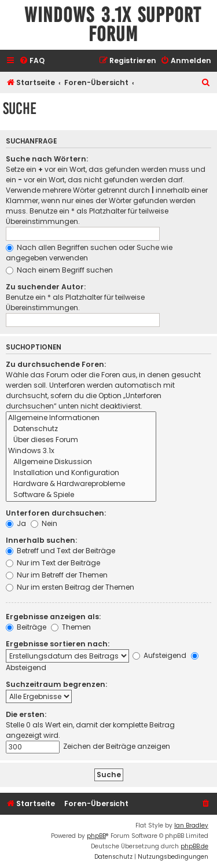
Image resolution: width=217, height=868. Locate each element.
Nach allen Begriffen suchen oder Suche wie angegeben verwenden (89, 253)
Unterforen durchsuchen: (56, 513)
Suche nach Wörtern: (47, 159)
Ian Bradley (191, 825)
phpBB (96, 836)
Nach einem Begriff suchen (59, 270)
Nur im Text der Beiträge (53, 563)
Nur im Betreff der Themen (57, 575)
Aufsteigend (159, 655)
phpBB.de (194, 846)
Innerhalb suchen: (41, 540)
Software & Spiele (81, 495)
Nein (44, 523)
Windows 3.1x (81, 451)
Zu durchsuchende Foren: (56, 364)
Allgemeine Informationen (81, 418)
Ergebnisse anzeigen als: (53, 617)
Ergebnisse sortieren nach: (58, 644)
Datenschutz (81, 429)
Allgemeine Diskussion (81, 462)
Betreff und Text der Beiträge (60, 551)
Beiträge (26, 627)
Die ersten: (26, 714)
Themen (71, 627)
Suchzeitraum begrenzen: (56, 684)
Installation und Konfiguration (81, 473)
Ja (16, 523)
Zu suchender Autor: (46, 287)
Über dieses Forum (81, 440)
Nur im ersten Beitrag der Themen (70, 587)
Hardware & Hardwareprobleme (81, 484)
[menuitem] (32, 61)
